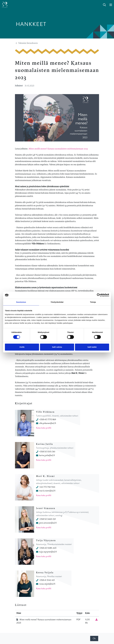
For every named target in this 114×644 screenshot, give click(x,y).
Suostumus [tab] (21, 302)
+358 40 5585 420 (46, 548)
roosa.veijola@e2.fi (46, 584)
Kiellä (22, 347)
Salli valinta (57, 347)
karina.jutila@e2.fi (45, 455)
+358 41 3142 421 (45, 580)
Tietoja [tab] (93, 302)
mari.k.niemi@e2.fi (46, 491)
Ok (94, 638)
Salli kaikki (92, 347)
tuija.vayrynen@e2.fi (46, 552)
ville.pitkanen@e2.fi (46, 423)
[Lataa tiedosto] (97, 620)
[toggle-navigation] (111, 5)
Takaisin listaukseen (27, 43)
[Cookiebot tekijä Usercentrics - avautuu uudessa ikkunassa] (99, 295)
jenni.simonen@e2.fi (46, 523)
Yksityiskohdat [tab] (57, 302)
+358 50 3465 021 (46, 519)
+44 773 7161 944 (46, 487)
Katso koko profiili (44, 428)
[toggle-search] (104, 5)
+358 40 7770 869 (46, 419)
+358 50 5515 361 (46, 452)
